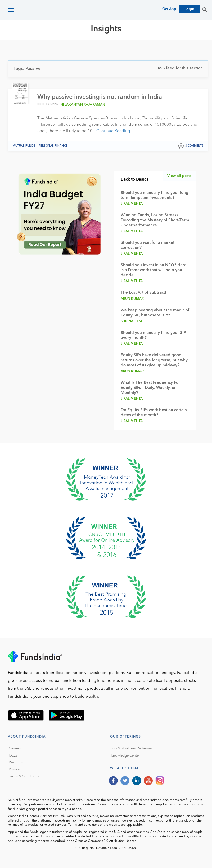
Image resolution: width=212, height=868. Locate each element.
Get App (169, 9)
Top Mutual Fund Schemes (132, 748)
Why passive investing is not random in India (100, 97)
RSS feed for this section (180, 69)
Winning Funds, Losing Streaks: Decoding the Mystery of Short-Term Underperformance (155, 220)
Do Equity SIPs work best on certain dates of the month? (154, 413)
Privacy (14, 770)
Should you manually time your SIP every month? (153, 335)
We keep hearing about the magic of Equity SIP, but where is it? (155, 313)
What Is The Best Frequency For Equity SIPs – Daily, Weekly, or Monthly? (150, 388)
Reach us (16, 762)
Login (189, 9)
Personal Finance (53, 146)
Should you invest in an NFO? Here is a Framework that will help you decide (154, 270)
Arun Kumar (132, 299)
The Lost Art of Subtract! (143, 293)
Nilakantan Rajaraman (83, 105)
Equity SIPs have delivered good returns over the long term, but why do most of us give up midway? (154, 360)
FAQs (13, 756)
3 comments (194, 146)
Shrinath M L (133, 321)
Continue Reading (113, 131)
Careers (15, 748)
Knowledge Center (125, 756)
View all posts (179, 176)
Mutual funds (24, 146)
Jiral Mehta (132, 204)
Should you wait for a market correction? (148, 245)
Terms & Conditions (24, 776)
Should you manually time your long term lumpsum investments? (155, 195)
